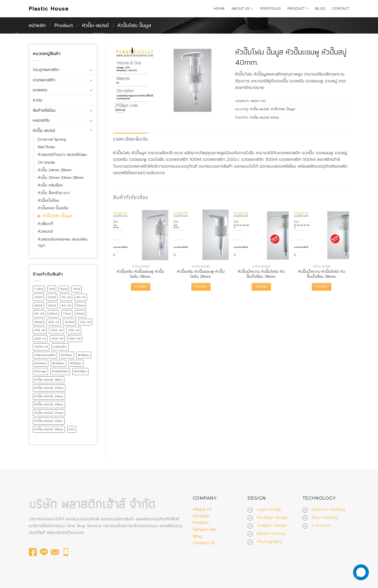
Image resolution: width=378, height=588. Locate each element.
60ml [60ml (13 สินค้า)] (53, 314)
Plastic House (49, 9)
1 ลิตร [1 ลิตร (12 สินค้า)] (39, 289)
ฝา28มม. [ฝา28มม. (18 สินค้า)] (58, 363)
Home (219, 9)
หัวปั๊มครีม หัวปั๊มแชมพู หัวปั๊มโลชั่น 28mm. (141, 274)
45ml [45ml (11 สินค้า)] (52, 305)
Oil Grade (46, 162)
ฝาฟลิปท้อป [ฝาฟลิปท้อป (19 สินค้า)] (60, 371)
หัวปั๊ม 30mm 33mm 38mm (61, 178)
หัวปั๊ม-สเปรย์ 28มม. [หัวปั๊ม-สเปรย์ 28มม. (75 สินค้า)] (49, 404)
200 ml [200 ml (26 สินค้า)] (57, 330)
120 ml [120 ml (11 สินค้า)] (85, 322)
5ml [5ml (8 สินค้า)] (52, 289)
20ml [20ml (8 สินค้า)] (38, 297)
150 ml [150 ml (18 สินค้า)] (40, 330)
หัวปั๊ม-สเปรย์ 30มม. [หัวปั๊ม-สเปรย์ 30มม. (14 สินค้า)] (49, 413)
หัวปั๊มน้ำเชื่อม (49, 200)
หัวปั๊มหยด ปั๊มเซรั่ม (53, 208)
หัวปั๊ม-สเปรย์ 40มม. (265, 117)
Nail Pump (46, 147)
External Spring (52, 139)
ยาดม (38, 100)
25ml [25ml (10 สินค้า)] (52, 297)
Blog (320, 9)
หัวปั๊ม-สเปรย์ (95, 25)
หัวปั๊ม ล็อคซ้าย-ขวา (54, 193)
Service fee (204, 530)
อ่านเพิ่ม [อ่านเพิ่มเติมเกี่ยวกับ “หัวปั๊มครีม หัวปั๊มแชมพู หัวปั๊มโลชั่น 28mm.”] (141, 287)
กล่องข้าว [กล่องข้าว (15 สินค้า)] (60, 347)
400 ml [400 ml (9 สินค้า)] (57, 338)
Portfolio (270, 9)
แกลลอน (40, 90)
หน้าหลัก (37, 25)
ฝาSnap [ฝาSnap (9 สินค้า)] (40, 371)
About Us (242, 9)
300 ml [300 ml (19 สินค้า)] (40, 338)
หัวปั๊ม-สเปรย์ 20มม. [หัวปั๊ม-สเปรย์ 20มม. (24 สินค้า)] (49, 388)
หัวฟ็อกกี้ (45, 224)
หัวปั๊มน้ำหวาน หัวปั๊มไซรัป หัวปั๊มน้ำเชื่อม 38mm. (261, 274)
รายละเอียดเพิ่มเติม (130, 139)
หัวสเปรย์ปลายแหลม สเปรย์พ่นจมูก (63, 242)
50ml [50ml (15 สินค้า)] (80, 305)
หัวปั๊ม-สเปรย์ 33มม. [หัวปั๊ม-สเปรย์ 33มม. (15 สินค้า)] (49, 421)
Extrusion (321, 525)
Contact (341, 9)
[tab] (130, 139)
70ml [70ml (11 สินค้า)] (67, 314)
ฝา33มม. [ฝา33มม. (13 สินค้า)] (76, 363)
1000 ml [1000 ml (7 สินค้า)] (41, 347)
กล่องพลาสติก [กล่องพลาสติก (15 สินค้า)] (45, 355)
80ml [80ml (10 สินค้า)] (80, 314)
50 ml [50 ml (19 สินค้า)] (66, 305)
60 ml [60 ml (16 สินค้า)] (39, 314)
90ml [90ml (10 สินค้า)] (38, 322)
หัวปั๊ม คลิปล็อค (50, 185)
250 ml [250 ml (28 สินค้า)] (74, 330)
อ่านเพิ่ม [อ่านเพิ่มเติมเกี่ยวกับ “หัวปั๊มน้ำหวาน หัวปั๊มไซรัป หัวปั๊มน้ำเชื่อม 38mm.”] (261, 287)
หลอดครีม (41, 120)
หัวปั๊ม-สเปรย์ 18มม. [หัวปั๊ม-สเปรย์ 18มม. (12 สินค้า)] (49, 380)
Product (298, 9)
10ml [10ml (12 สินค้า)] (64, 289)
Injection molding (328, 509)
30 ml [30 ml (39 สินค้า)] (66, 297)
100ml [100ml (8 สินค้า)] (69, 322)
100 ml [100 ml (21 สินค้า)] (54, 322)
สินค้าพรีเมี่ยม (44, 110)
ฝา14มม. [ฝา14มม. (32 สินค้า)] (67, 355)
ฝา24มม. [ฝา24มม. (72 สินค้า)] (41, 363)
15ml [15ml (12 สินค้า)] (77, 289)
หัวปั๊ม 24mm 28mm (55, 170)
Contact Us (204, 543)
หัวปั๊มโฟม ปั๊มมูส (134, 25)
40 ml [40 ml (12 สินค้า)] (81, 297)
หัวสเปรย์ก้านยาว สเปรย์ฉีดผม (62, 154)
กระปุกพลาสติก (46, 70)
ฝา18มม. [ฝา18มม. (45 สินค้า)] (84, 355)
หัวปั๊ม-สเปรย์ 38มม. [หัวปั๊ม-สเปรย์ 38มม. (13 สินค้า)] (49, 429)
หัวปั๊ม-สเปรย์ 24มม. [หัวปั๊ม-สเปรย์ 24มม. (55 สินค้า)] (49, 396)
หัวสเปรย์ (45, 231)
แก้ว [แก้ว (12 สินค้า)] (72, 429)
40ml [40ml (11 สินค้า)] (38, 305)
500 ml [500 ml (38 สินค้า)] (75, 338)
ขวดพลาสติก (44, 80)
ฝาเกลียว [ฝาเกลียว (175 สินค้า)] (80, 371)
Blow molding (325, 517)
